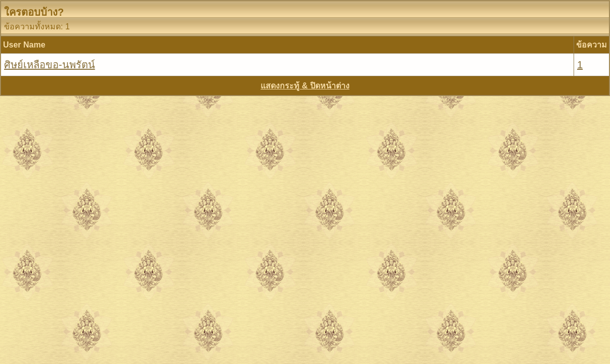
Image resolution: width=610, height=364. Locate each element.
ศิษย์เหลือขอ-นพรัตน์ (50, 65)
